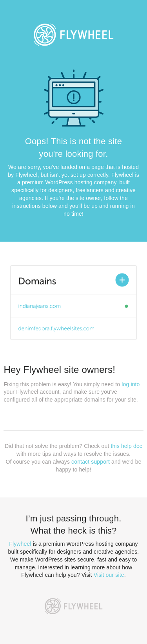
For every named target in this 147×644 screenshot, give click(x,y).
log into (131, 384)
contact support (91, 462)
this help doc (127, 446)
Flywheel (20, 544)
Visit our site (109, 575)
